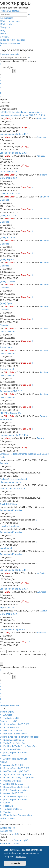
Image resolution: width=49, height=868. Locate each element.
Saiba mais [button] (21, 857)
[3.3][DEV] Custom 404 (11, 413)
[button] (0, 64)
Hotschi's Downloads (10, 526)
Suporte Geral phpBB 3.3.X (13, 488)
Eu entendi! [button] (15, 863)
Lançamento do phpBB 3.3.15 (14, 435)
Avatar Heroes (7, 347)
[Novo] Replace (7, 259)
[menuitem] (11, 21)
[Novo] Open (6, 303)
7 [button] (1, 93)
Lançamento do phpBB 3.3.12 (14, 630)
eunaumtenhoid (11, 507)
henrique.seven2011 (13, 460)
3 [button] (1, 81)
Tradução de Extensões (11, 510)
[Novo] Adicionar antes (10, 194)
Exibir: (14, 652)
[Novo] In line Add (8, 216)
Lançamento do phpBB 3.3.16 (14, 153)
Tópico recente (7, 608)
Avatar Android (7, 369)
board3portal (6, 548)
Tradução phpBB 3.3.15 (11, 391)
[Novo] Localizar (8, 281)
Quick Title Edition (8, 504)
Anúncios (41, 118)
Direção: (34, 655)
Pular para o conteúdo (10, 11)
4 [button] (1, 84)
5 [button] (1, 87)
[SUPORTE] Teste (8, 172)
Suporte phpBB (21, 840)
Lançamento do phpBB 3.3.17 (14, 134)
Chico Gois (9, 175)
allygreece (8, 611)
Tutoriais (4, 463)
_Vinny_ (7, 118)
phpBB (15, 834)
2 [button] (1, 78)
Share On (4, 325)
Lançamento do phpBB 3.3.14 (14, 570)
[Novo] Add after (8, 238)
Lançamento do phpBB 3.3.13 (14, 589)
